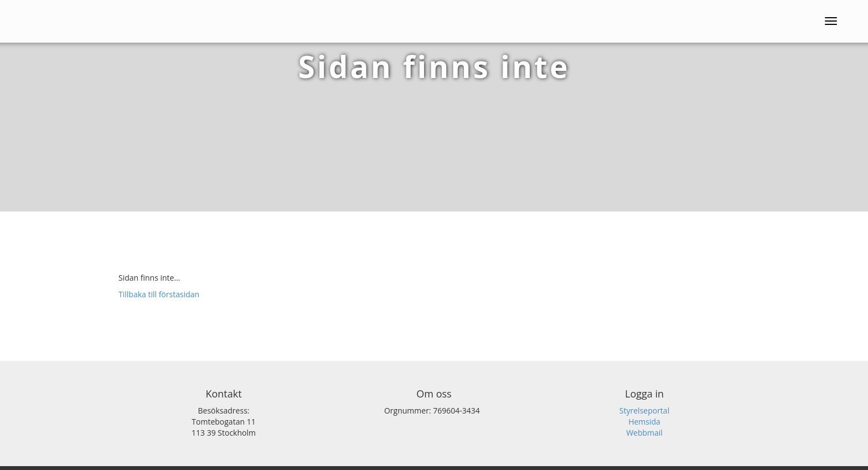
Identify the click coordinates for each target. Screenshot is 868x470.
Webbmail (644, 433)
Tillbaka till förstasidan (159, 294)
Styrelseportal (644, 410)
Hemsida (644, 422)
